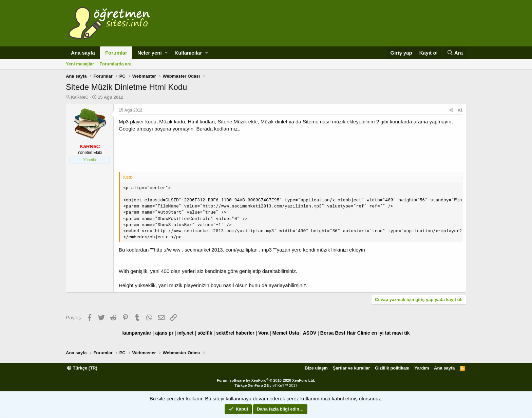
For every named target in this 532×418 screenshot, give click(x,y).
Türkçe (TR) (82, 368)
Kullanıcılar (188, 53)
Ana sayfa (83, 53)
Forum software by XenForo (266, 380)
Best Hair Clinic (352, 333)
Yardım (422, 368)
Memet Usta (286, 333)
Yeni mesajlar (80, 64)
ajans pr (164, 333)
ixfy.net (186, 333)
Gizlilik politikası (392, 368)
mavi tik (401, 333)
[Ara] (455, 53)
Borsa (327, 333)
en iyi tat (381, 333)
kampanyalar (137, 333)
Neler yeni (150, 53)
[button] (166, 53)
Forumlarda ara (116, 64)
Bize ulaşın (316, 368)
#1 (460, 110)
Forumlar (116, 53)
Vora (263, 333)
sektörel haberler (235, 333)
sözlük (205, 333)
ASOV (310, 333)
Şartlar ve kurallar (351, 368)
